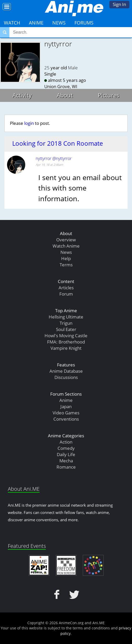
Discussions (66, 377)
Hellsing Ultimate (66, 317)
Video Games (66, 413)
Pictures (109, 95)
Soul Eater (66, 329)
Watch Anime (66, 246)
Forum (66, 294)
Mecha (66, 461)
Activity (22, 95)
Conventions (66, 419)
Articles (66, 288)
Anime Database (66, 371)
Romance (66, 467)
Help (66, 258)
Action (66, 442)
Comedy (66, 448)
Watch (12, 23)
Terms (66, 265)
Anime (36, 23)
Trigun (66, 323)
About (65, 95)
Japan (66, 406)
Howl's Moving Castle (66, 336)
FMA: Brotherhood (66, 342)
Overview (66, 240)
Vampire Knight (66, 348)
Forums (84, 23)
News (59, 23)
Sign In (119, 4)
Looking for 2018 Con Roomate (58, 143)
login (29, 123)
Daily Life (66, 454)
